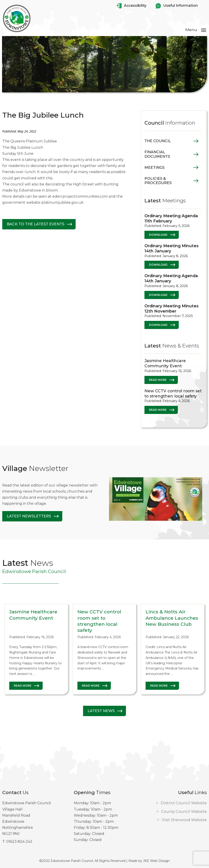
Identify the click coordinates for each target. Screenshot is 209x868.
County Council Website (184, 811)
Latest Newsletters (29, 516)
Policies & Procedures (158, 181)
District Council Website (184, 803)
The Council (158, 141)
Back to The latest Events (36, 224)
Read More (158, 380)
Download (158, 235)
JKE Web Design (156, 861)
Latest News (101, 711)
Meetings (154, 168)
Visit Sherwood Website (184, 820)
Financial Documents (157, 154)
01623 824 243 (19, 842)
